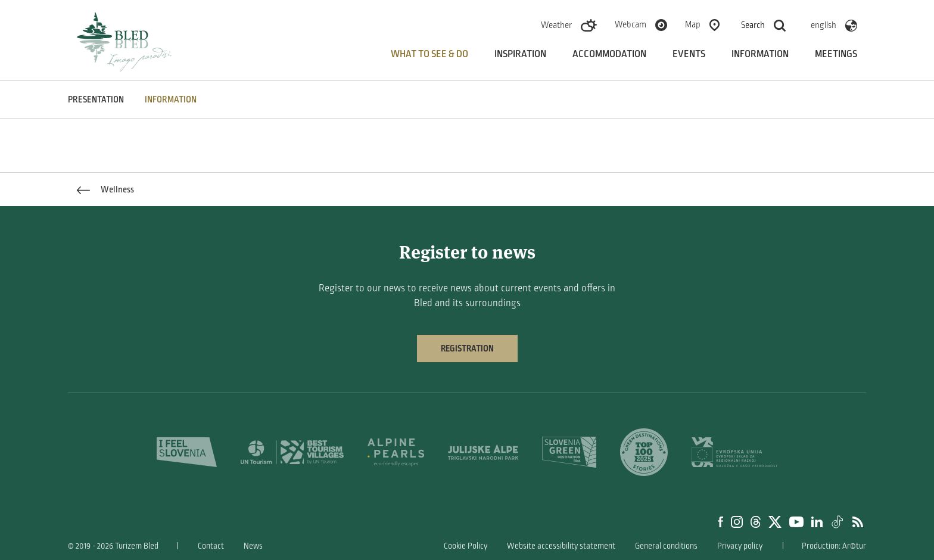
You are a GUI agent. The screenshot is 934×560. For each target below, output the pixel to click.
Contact (211, 546)
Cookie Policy (466, 546)
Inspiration (520, 54)
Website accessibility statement (561, 546)
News (253, 546)
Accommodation (609, 54)
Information (760, 54)
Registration (467, 349)
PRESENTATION (96, 99)
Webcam (631, 24)
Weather (556, 25)
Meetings (836, 54)
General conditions (666, 546)
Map (693, 24)
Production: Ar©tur (834, 546)
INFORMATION (171, 99)
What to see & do (429, 54)
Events (689, 54)
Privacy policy (740, 546)
